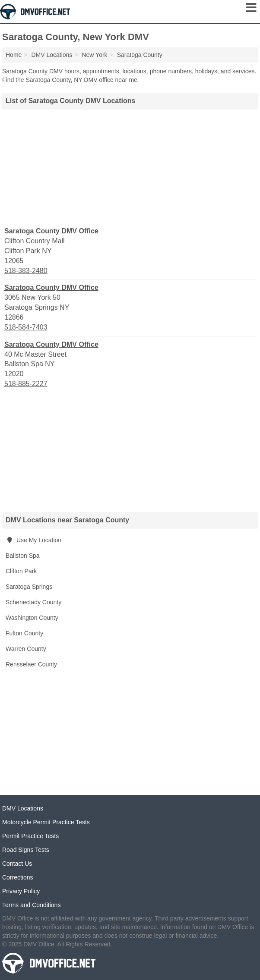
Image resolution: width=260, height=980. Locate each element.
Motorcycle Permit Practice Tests (46, 822)
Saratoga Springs (29, 587)
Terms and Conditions (31, 905)
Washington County (32, 618)
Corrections (18, 877)
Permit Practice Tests (30, 836)
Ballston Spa (23, 556)
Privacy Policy (21, 891)
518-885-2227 (26, 384)
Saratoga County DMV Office (51, 231)
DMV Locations (23, 808)
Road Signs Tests (26, 850)
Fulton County (24, 633)
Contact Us (17, 864)
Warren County (26, 649)
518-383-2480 (26, 271)
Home (14, 55)
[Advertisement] (130, 167)
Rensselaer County (31, 664)
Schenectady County (33, 602)
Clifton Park (21, 571)
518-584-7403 (26, 327)
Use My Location (33, 540)
